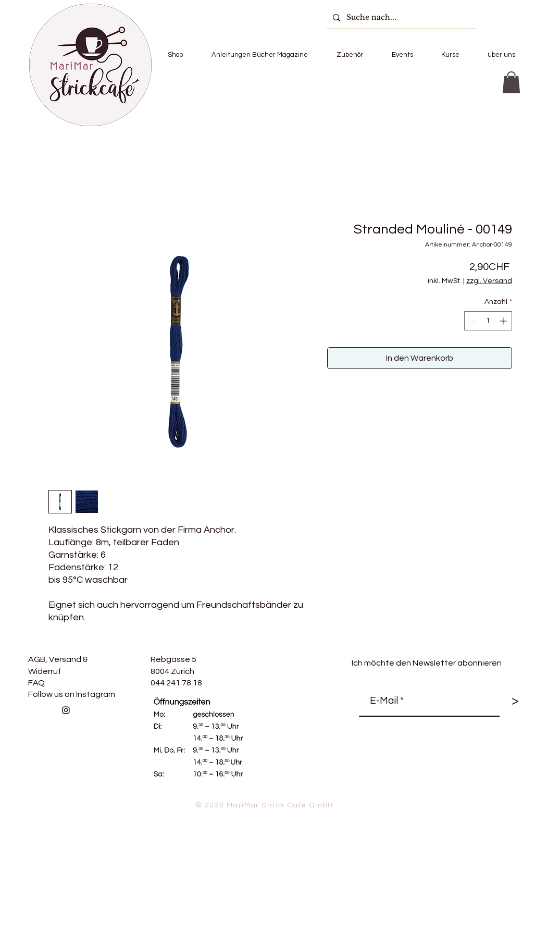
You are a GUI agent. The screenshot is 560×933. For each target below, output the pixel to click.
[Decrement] (472, 321)
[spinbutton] (488, 321)
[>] (515, 701)
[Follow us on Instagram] (66, 710)
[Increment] (504, 321)
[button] (176, 55)
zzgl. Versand (489, 281)
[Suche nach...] (400, 17)
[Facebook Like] (145, 733)
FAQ (36, 683)
